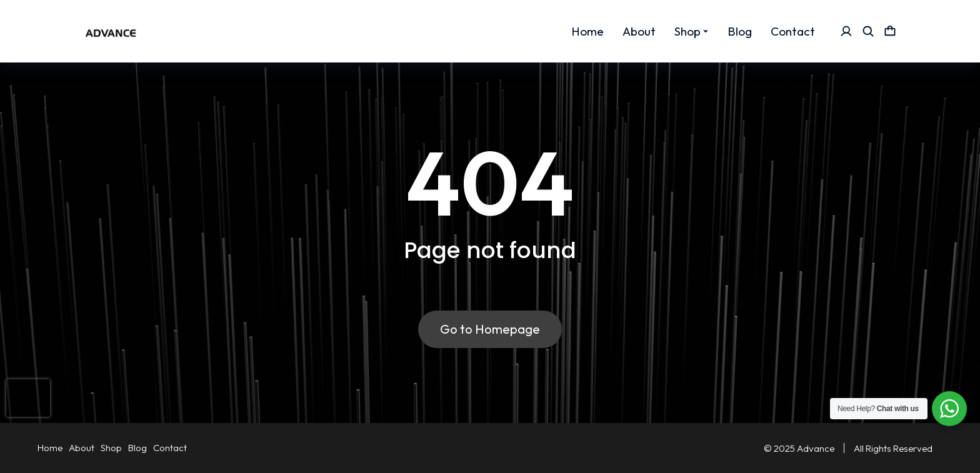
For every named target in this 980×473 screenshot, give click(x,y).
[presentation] (28, 398)
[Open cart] (890, 31)
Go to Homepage (490, 329)
